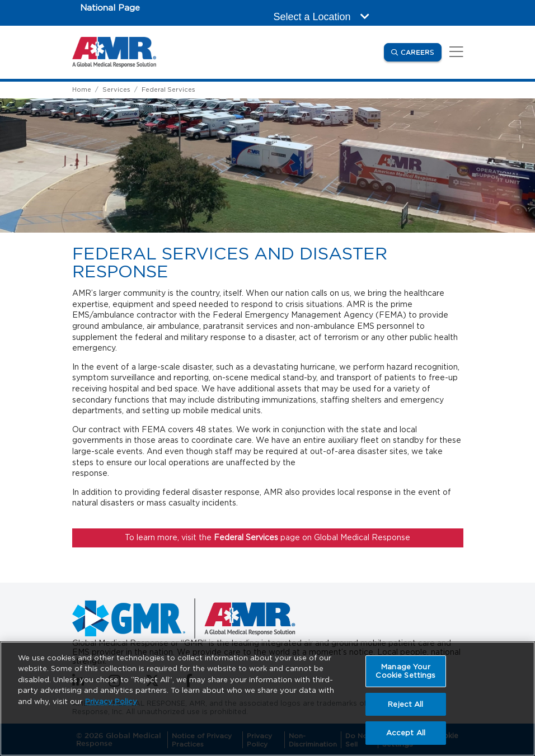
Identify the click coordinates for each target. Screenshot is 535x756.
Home (82, 89)
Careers (421, 52)
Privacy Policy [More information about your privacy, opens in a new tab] (111, 701)
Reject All (405, 704)
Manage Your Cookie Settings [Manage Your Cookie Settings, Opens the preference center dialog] (405, 671)
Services (116, 89)
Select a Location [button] (322, 17)
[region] (267, 699)
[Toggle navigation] (454, 52)
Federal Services (168, 89)
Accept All (406, 733)
